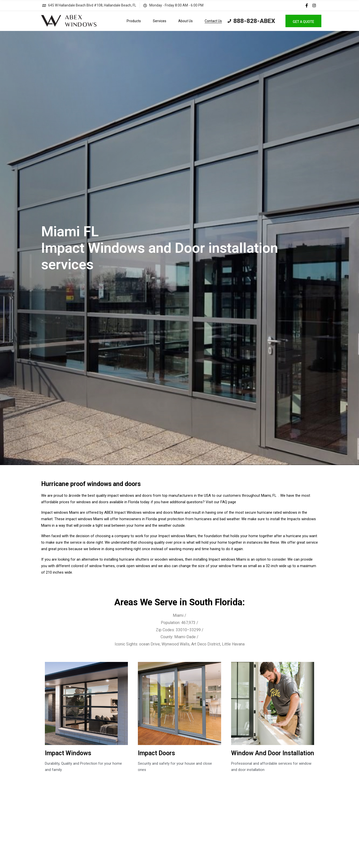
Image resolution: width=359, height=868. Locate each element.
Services (160, 21)
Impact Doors (156, 753)
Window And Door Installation (273, 753)
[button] (303, 21)
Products (134, 21)
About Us (185, 21)
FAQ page (228, 502)
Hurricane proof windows (76, 484)
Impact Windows (68, 753)
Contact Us (213, 21)
